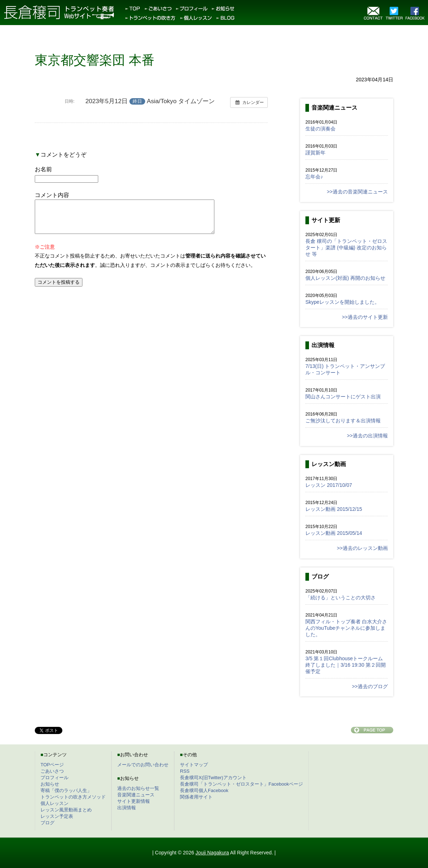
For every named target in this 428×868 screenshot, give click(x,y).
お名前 (43, 169)
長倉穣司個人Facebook (204, 790)
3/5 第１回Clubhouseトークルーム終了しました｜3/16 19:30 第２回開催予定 (346, 665)
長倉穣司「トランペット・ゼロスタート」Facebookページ (241, 784)
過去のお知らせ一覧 (138, 788)
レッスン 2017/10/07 (329, 485)
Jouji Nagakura (212, 853)
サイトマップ (194, 765)
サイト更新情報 (134, 801)
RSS (185, 771)
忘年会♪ (314, 177)
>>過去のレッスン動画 (362, 548)
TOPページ (52, 765)
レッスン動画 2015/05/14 (334, 533)
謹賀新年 (315, 153)
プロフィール (54, 778)
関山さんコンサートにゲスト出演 (343, 397)
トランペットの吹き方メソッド (73, 797)
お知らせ (50, 784)
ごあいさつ (52, 771)
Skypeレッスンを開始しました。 (343, 302)
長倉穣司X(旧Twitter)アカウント (213, 778)
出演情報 (127, 808)
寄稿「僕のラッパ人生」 (66, 790)
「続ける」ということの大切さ (341, 598)
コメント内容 (52, 195)
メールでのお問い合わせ (143, 765)
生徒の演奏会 (320, 129)
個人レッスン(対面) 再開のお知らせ (345, 278)
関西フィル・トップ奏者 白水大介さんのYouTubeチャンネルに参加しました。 (346, 628)
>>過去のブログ (370, 686)
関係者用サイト (196, 797)
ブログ (47, 823)
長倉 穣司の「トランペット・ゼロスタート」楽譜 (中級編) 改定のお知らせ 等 (346, 248)
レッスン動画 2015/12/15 (334, 509)
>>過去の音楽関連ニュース (357, 192)
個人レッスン (54, 803)
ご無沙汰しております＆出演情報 (343, 421)
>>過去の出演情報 (367, 436)
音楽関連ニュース (136, 795)
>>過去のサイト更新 (365, 317)
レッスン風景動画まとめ (66, 810)
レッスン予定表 (57, 816)
